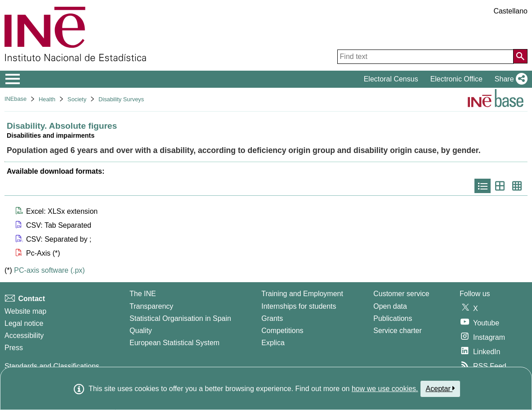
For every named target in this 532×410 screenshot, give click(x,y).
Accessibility (24, 336)
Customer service (401, 294)
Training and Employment (302, 294)
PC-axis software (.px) (49, 270)
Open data (390, 306)
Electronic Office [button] (456, 79)
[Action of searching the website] (520, 56)
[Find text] (425, 57)
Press (14, 348)
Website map (25, 311)
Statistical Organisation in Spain (180, 318)
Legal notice (24, 323)
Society (77, 99)
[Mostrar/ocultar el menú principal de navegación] (13, 79)
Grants (272, 318)
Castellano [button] (510, 11)
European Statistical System (174, 343)
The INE (143, 294)
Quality (141, 331)
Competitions (282, 331)
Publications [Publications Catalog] (393, 318)
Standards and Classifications (52, 366)
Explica (273, 343)
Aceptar (440, 388)
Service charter (398, 331)
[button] (509, 79)
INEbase (16, 99)
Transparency (151, 306)
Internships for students (299, 306)
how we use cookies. (385, 389)
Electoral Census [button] (391, 79)
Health (47, 99)
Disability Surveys (121, 99)
